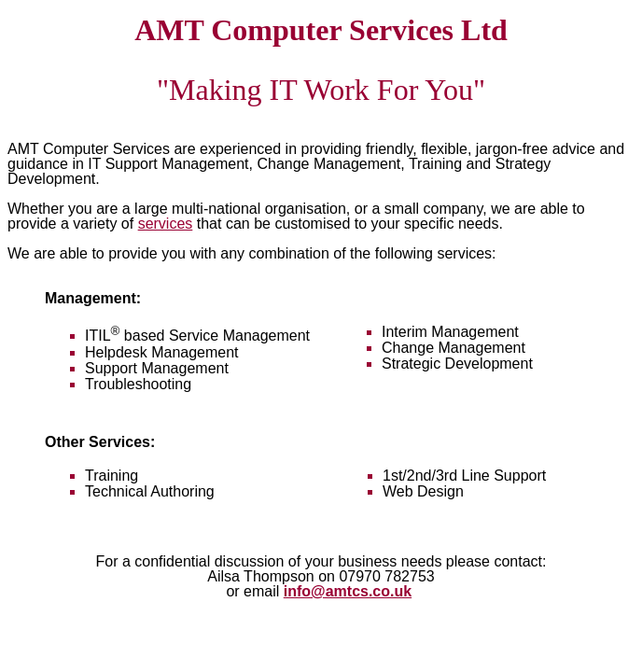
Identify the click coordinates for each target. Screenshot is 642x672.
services (166, 224)
